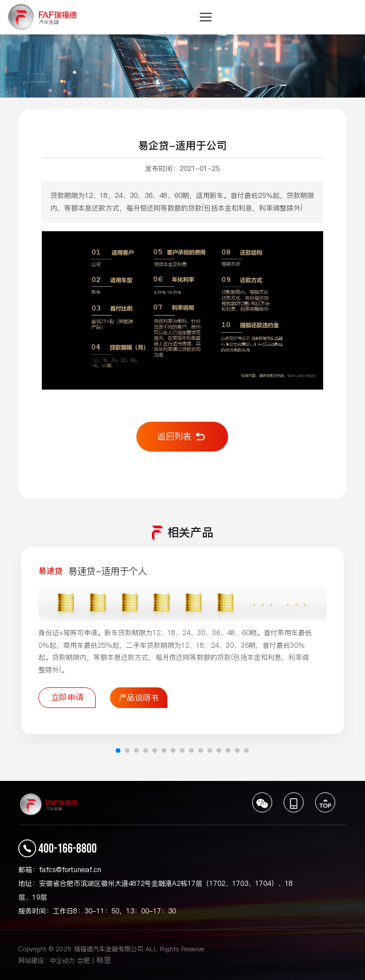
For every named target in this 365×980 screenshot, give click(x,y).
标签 (104, 960)
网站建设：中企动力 (47, 960)
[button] (118, 750)
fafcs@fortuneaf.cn (70, 870)
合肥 (84, 960)
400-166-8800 (68, 849)
